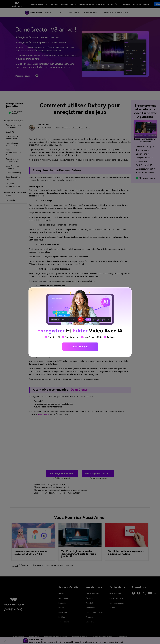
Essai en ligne (80, 347)
